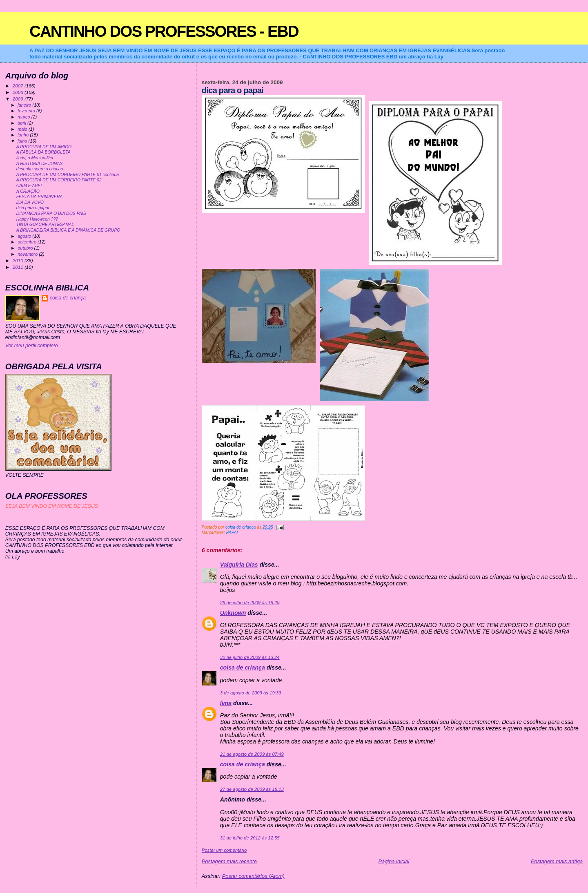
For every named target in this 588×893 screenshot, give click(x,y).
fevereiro (27, 111)
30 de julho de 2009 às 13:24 (250, 657)
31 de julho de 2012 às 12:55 (250, 838)
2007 (19, 86)
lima (226, 703)
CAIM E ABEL (30, 186)
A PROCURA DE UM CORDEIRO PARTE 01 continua (68, 175)
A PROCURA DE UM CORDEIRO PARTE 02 (59, 180)
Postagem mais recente (229, 861)
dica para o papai (33, 208)
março (24, 117)
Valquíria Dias (239, 565)
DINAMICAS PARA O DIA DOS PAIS (51, 213)
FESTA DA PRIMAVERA (40, 197)
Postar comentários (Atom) (253, 876)
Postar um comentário (224, 850)
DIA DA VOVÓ (30, 202)
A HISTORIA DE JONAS (40, 164)
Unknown (233, 613)
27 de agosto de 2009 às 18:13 (252, 789)
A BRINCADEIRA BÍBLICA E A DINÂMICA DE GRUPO (68, 230)
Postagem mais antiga (557, 861)
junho (24, 135)
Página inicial (394, 861)
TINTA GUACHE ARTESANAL (45, 224)
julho (23, 141)
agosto (25, 236)
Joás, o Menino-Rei (35, 158)
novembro (28, 254)
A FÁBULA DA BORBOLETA (43, 152)
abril (22, 123)
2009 (19, 99)
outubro (26, 248)
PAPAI (232, 532)
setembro (28, 242)
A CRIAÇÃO (28, 191)
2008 (19, 92)
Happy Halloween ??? (37, 219)
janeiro (25, 105)
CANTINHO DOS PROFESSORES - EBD (164, 31)
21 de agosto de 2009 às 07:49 (252, 754)
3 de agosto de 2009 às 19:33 (251, 693)
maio (23, 129)
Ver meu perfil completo (32, 346)
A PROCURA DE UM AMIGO (44, 147)
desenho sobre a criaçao (40, 169)
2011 (19, 267)
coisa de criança (243, 668)
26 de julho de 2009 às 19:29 (250, 603)
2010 (19, 260)
